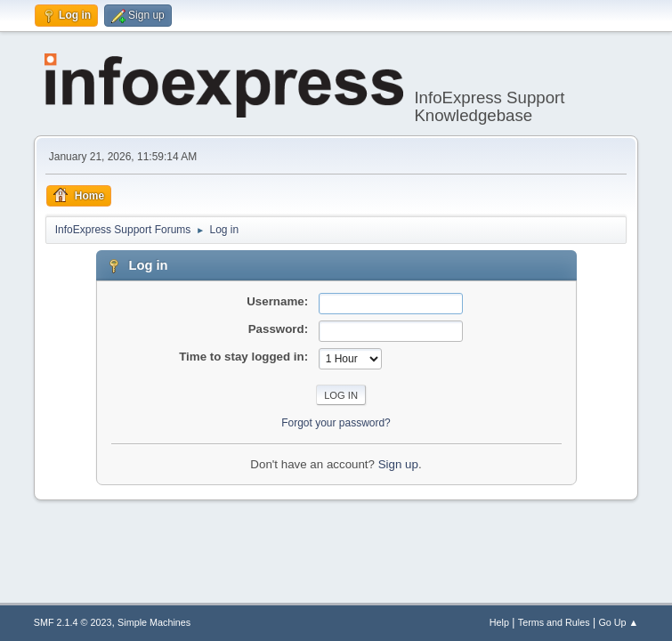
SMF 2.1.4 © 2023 (73, 622)
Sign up (398, 464)
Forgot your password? (336, 423)
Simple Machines (154, 622)
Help (499, 622)
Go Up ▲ (618, 622)
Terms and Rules (554, 622)
